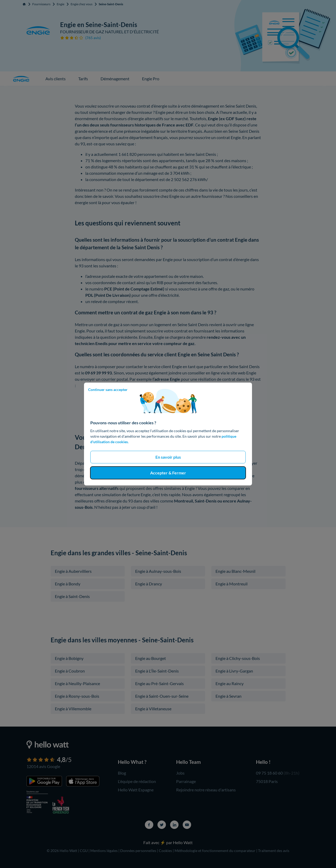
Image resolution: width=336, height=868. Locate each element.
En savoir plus (168, 457)
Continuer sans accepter (108, 390)
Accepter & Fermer (168, 473)
